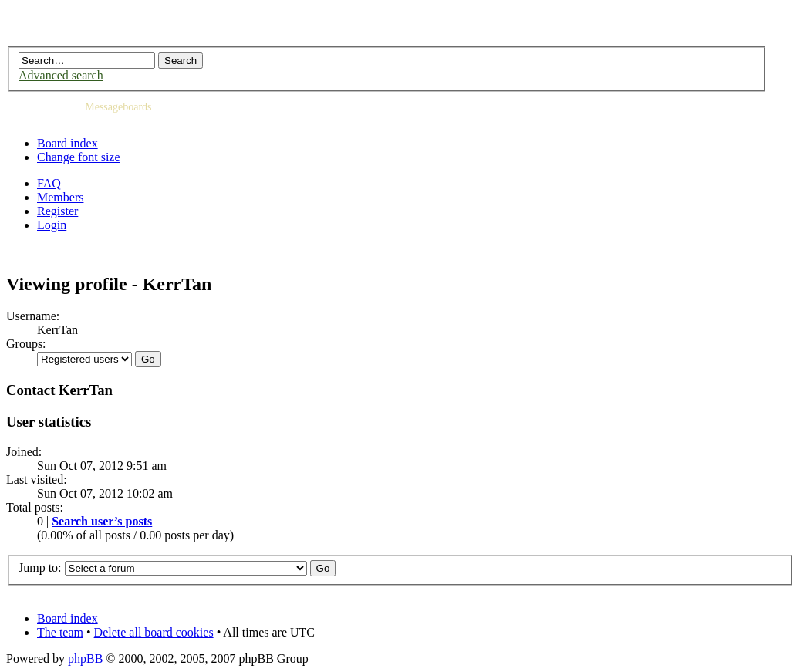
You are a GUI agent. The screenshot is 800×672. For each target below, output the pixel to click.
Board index (68, 143)
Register (57, 211)
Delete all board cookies (154, 632)
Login (52, 225)
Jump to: (40, 567)
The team (60, 632)
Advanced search (61, 75)
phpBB (85, 658)
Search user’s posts (102, 521)
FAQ (49, 183)
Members (60, 197)
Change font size (79, 157)
